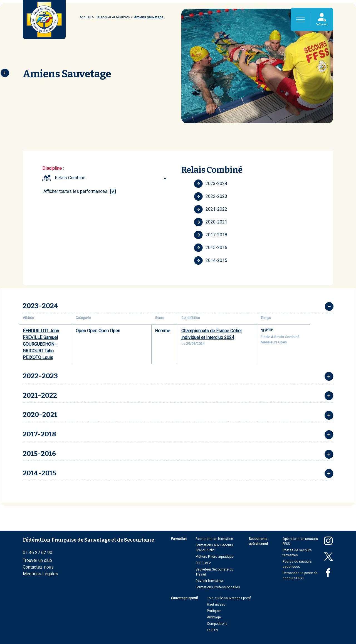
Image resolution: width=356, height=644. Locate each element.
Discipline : (53, 168)
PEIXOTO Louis (38, 357)
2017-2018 (211, 235)
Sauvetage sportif (185, 598)
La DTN (212, 630)
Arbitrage (214, 617)
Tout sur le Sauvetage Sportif (229, 598)
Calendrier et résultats (113, 17)
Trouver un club (37, 560)
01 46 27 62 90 (38, 553)
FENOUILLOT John (41, 331)
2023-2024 (211, 184)
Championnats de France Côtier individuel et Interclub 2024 (212, 334)
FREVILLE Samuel (40, 337)
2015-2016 (211, 248)
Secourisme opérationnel (258, 541)
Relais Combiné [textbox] (70, 178)
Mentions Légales (40, 574)
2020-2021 (211, 222)
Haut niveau (216, 604)
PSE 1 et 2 (203, 563)
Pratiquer (214, 611)
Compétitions (217, 624)
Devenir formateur (209, 581)
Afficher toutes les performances (75, 191)
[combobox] (111, 178)
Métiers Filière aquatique (215, 557)
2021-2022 (211, 209)
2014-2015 (211, 260)
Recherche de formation (214, 539)
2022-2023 (211, 196)
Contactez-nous (38, 567)
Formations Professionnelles (218, 587)
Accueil (85, 17)
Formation (179, 539)
